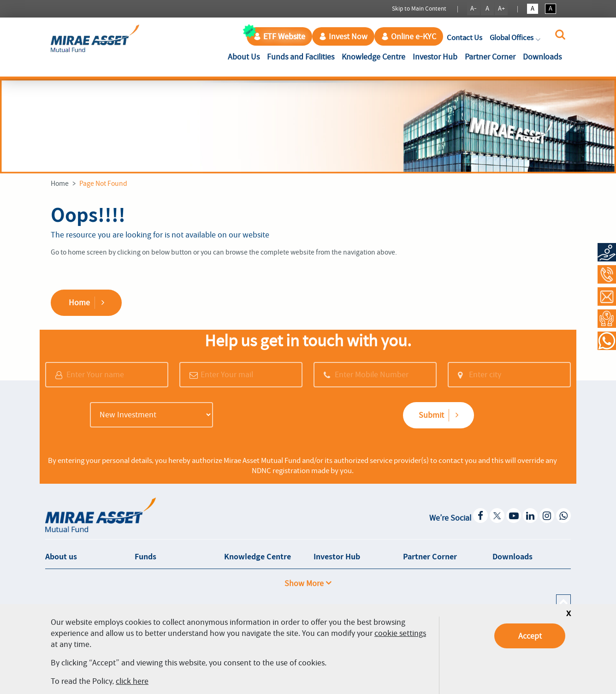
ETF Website (279, 36)
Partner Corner (490, 57)
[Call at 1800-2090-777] (607, 274)
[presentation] (288, 416)
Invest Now (343, 36)
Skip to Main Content (419, 9)
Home (60, 184)
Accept (530, 636)
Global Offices (516, 38)
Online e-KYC (409, 36)
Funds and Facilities (301, 57)
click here (132, 681)
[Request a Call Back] (607, 319)
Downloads (542, 57)
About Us (246, 56)
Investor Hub (435, 57)
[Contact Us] (607, 297)
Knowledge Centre (373, 57)
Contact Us (465, 38)
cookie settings (400, 633)
